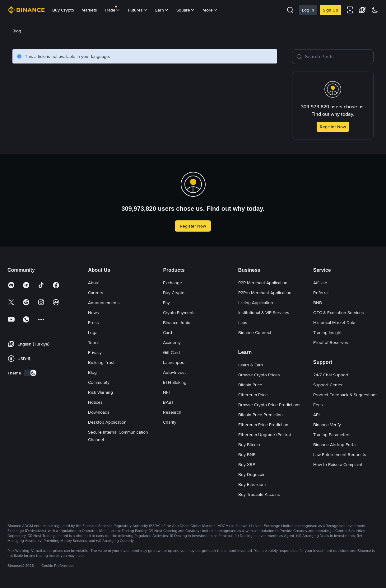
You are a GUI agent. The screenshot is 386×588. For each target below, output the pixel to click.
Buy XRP (247, 464)
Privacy (95, 352)
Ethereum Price (253, 395)
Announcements (104, 303)
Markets (89, 10)
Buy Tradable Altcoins (259, 494)
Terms (94, 342)
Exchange (172, 283)
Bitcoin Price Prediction (260, 415)
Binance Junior (177, 322)
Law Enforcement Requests (340, 454)
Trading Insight (327, 332)
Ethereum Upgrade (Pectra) (265, 435)
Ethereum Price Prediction (263, 425)
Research (172, 412)
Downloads (99, 412)
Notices (95, 402)
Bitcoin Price (250, 385)
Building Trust (101, 362)
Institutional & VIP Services (264, 313)
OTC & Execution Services (339, 313)
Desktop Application (107, 422)
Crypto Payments (179, 313)
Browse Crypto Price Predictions (269, 405)
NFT (167, 392)
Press (93, 322)
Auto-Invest (174, 372)
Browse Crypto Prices (259, 375)
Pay (166, 303)
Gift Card (171, 352)
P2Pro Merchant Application (265, 293)
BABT (168, 402)
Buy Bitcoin (249, 445)
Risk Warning (100, 392)
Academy (172, 342)
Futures (138, 10)
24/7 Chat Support (331, 375)
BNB (318, 303)
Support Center (328, 385)
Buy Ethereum (252, 484)
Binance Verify (327, 425)
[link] (21, 31)
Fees (318, 405)
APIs (317, 415)
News (93, 313)
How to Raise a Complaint (338, 464)
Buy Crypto (63, 10)
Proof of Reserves (331, 342)
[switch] (30, 373)
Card (167, 332)
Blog (92, 372)
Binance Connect (255, 332)
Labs (243, 322)
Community (99, 382)
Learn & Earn (251, 365)
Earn (162, 10)
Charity (170, 422)
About (94, 283)
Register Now (333, 127)
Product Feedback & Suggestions (345, 395)
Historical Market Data (334, 322)
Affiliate (320, 283)
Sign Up (330, 10)
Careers (96, 293)
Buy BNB (247, 454)
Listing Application (256, 303)
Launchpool (174, 362)
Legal (93, 332)
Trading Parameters (332, 435)
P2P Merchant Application (263, 283)
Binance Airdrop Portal (335, 445)
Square (186, 10)
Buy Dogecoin (252, 474)
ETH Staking (175, 382)
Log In (308, 10)
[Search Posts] (337, 57)
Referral (321, 293)
